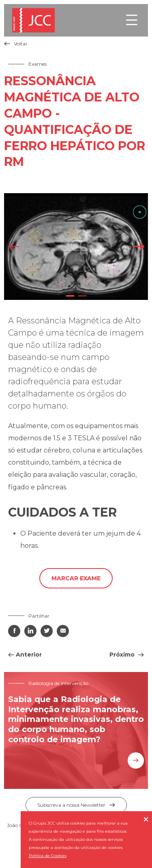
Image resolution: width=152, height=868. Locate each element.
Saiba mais (136, 760)
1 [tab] (70, 296)
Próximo (123, 655)
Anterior (29, 655)
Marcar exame (76, 578)
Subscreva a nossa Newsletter (76, 805)
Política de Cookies (48, 856)
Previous (13, 247)
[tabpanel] (76, 246)
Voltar (16, 44)
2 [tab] (82, 296)
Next (139, 247)
